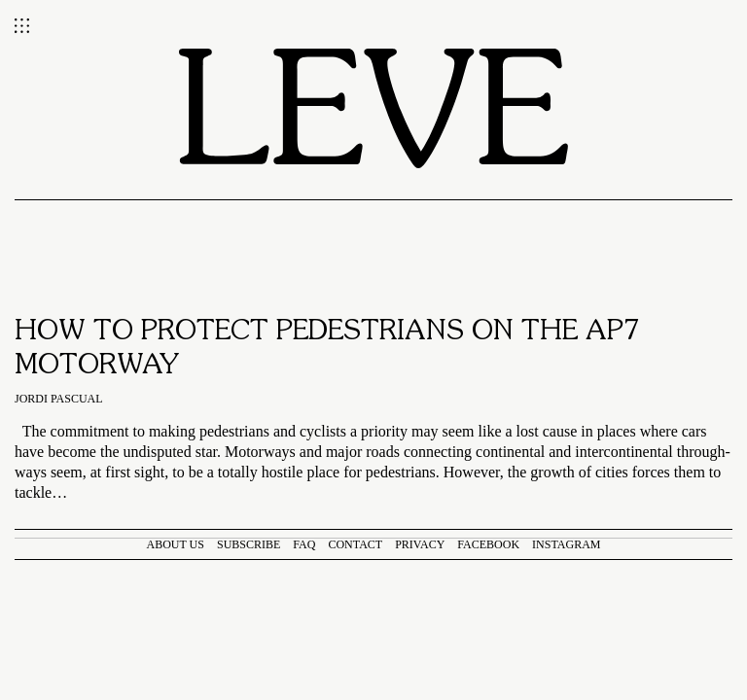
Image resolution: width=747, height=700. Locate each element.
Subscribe (249, 544)
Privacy (420, 544)
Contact (355, 544)
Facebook (488, 544)
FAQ (304, 544)
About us (176, 544)
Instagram (566, 544)
